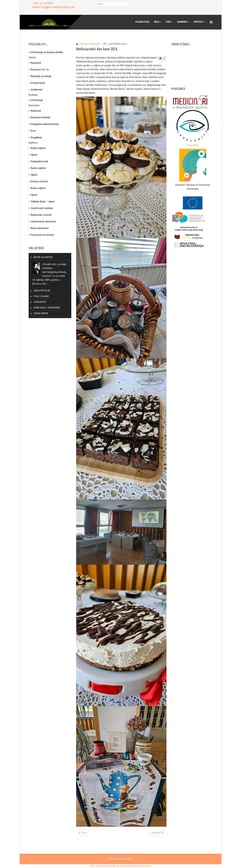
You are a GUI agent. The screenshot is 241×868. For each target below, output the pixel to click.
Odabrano (182, 22)
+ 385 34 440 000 (42, 3)
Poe (54, 276)
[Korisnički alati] (162, 59)
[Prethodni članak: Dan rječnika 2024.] (83, 833)
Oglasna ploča (142, 22)
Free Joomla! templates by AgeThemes (111, 866)
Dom (168, 22)
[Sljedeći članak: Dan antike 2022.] (158, 833)
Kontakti (198, 22)
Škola (157, 22)
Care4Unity (193, 145)
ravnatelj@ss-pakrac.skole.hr (53, 7)
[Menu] (212, 22)
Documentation (143, 866)
